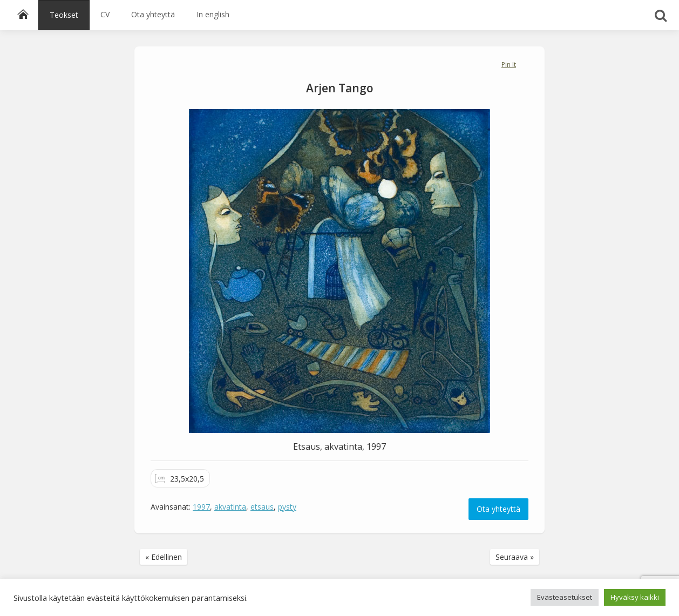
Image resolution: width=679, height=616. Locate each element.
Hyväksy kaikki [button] (635, 597)
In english (213, 14)
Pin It (509, 65)
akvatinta (230, 507)
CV (105, 14)
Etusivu (26, 15)
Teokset (64, 15)
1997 (201, 507)
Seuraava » (515, 557)
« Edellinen (164, 557)
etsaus (262, 507)
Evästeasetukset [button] (565, 597)
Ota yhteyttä (153, 14)
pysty (287, 507)
